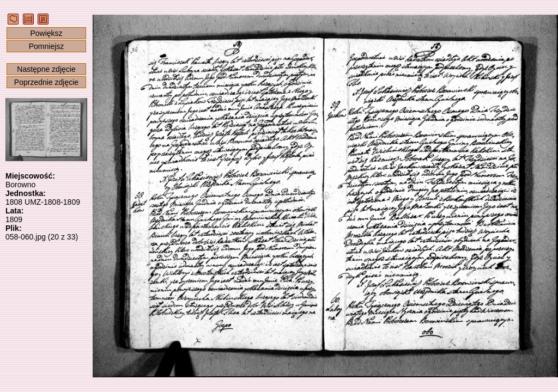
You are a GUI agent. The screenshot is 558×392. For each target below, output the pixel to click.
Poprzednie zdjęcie (46, 82)
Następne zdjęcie (46, 69)
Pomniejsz (47, 46)
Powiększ (46, 33)
